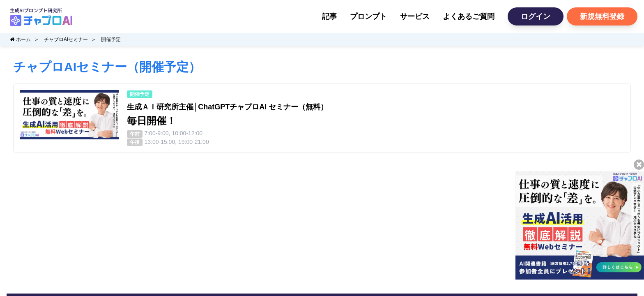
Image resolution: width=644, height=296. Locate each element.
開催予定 (111, 39)
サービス (415, 16)
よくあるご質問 (469, 16)
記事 (329, 16)
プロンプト (368, 16)
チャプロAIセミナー (66, 39)
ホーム (20, 39)
